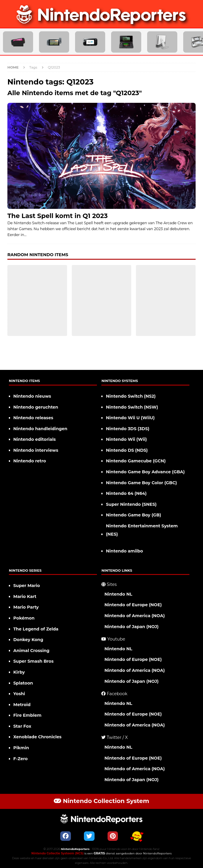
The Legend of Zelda (36, 629)
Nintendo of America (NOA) (134, 616)
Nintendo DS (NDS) (127, 450)
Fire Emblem (27, 715)
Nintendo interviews (36, 450)
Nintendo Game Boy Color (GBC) (141, 483)
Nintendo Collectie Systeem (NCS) (57, 853)
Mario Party (26, 607)
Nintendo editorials (35, 439)
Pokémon (24, 618)
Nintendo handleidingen (40, 429)
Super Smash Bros (33, 661)
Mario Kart (25, 596)
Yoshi (19, 694)
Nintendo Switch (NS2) (131, 396)
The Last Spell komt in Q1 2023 (57, 216)
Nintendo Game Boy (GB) (133, 515)
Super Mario (27, 586)
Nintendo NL (118, 594)
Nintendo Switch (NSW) (132, 407)
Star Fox (22, 726)
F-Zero (21, 759)
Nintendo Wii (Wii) (126, 439)
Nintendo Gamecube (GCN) (136, 461)
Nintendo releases (33, 418)
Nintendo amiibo (124, 551)
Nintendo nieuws (32, 396)
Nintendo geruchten (36, 407)
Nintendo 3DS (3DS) (128, 429)
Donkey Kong (28, 640)
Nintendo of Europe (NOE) (133, 605)
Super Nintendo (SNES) (131, 504)
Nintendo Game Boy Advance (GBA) (145, 472)
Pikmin (21, 748)
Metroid (22, 705)
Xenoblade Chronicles (37, 737)
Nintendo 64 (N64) (126, 493)
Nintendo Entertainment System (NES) (142, 530)
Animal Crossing (31, 651)
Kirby (19, 672)
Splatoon (23, 683)
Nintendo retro (30, 461)
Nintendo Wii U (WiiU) (130, 418)
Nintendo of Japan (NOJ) (131, 627)
